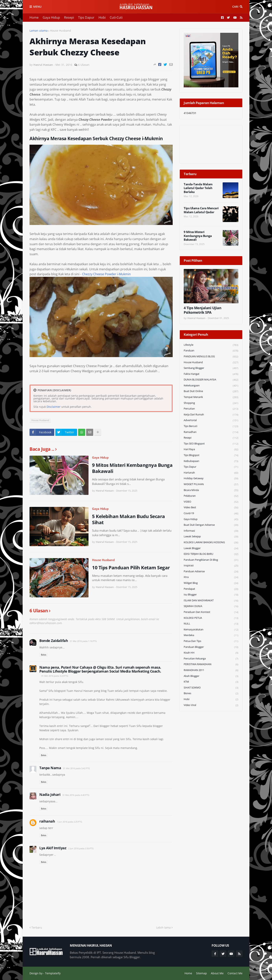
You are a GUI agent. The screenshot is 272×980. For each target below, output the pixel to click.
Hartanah (211, 473)
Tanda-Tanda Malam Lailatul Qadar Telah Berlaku (198, 188)
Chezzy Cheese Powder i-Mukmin (106, 274)
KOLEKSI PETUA (211, 618)
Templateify (53, 973)
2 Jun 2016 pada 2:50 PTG (81, 848)
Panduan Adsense (211, 572)
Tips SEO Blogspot (211, 444)
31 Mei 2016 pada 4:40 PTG (76, 795)
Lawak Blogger (211, 548)
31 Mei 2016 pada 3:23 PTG (55, 676)
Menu (37, 7)
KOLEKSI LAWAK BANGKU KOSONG (211, 543)
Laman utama (39, 31)
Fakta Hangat (211, 374)
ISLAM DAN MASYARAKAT (211, 601)
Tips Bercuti (211, 426)
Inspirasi (211, 566)
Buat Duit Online (211, 391)
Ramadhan (211, 432)
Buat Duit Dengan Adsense (211, 525)
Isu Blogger (211, 595)
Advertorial (211, 420)
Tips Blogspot (211, 455)
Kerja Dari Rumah (211, 415)
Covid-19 (211, 513)
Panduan (211, 351)
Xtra (211, 577)
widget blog (211, 583)
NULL (211, 624)
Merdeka (211, 635)
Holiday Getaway (211, 479)
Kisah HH (211, 653)
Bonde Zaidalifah (54, 641)
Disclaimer (54, 407)
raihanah (47, 821)
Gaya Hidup (51, 17)
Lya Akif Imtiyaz (53, 848)
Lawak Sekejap (211, 537)
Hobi (102, 17)
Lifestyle (211, 345)
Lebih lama (163, 927)
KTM (211, 682)
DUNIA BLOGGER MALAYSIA (211, 380)
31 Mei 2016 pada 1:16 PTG (83, 641)
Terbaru (37, 927)
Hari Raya (211, 449)
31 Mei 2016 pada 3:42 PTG (76, 768)
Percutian (211, 409)
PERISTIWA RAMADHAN (211, 664)
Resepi (69, 17)
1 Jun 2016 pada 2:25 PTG (70, 822)
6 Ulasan (84, 65)
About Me (217, 973)
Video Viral (211, 705)
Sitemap (201, 973)
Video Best (211, 508)
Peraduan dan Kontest (211, 612)
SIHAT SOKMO (211, 688)
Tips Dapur (86, 17)
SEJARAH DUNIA (211, 606)
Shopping (211, 403)
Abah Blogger (211, 676)
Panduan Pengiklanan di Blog (211, 560)
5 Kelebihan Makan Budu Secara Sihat (129, 519)
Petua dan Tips (211, 641)
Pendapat (211, 589)
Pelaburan (211, 496)
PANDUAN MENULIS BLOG (211, 357)
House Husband (60, 31)
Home (34, 17)
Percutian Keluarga (211, 659)
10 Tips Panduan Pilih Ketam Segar (131, 567)
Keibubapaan (211, 461)
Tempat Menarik (211, 397)
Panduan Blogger (211, 647)
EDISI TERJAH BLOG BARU (211, 554)
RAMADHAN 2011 (211, 670)
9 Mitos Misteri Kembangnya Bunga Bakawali (132, 468)
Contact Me (235, 973)
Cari (235, 7)
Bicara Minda (211, 490)
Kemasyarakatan (211, 630)
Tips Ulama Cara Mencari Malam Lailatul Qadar (201, 210)
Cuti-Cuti (116, 17)
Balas (44, 655)
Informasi (211, 531)
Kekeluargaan (211, 386)
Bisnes (211, 693)
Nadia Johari (50, 794)
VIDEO (211, 502)
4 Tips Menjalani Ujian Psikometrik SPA (202, 310)
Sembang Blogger (211, 368)
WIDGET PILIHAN (211, 484)
